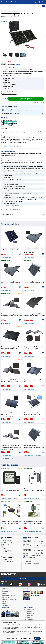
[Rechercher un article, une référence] (23, 6)
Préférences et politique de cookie (9, 599)
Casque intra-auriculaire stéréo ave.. (32, 498)
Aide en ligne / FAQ (7, 540)
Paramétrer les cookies (26, 638)
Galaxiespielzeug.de (29, 610)
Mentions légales (6, 597)
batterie (17, 173)
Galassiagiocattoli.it (29, 619)
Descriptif (5, 128)
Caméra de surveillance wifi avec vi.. (9, 531)
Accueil (10, 11)
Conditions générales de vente (9, 596)
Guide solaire (5, 605)
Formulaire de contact (8, 545)
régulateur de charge (28, 173)
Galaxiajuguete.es (29, 617)
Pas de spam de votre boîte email (32, 563)
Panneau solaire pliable (6, 258)
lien (17, 629)
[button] (9, 94)
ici (34, 635)
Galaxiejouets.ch (29, 612)
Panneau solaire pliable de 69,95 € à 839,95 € (11, 210)
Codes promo (5, 601)
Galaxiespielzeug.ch (29, 613)
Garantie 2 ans (28, 562)
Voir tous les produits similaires (7, 458)
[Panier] (43, 2)
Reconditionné (17, 11)
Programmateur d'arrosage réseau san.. (33, 531)
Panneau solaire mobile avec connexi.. (32, 455)
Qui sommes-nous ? (7, 592)
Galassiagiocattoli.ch (30, 615)
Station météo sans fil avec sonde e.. (9, 498)
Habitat (23, 11)
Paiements (6, 560)
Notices (4, 603)
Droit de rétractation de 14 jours (31, 560)
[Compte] (40, 2)
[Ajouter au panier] (26, 99)
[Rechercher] (43, 6)
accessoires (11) (7, 215)
